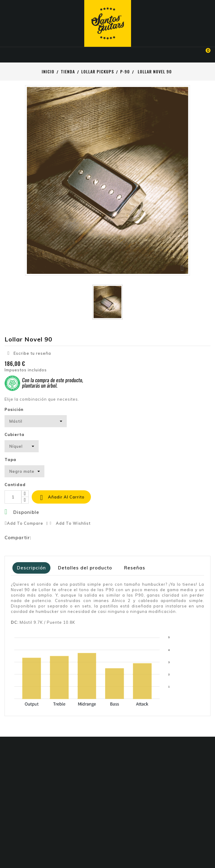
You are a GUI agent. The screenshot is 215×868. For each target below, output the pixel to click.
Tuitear (49, 538)
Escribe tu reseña (29, 353)
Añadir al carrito (61, 498)
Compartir (37, 538)
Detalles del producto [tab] (85, 568)
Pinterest (61, 538)
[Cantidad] (13, 497)
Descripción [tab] (31, 568)
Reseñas (135, 568)
